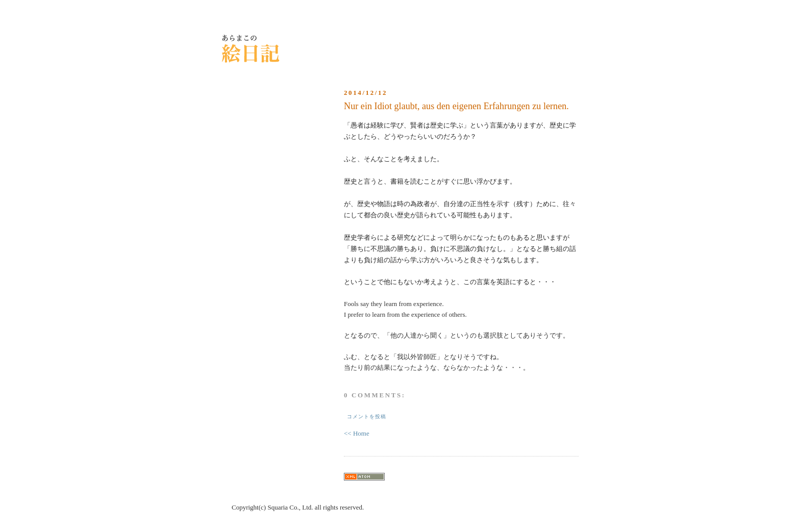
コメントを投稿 (367, 416)
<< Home (357, 433)
